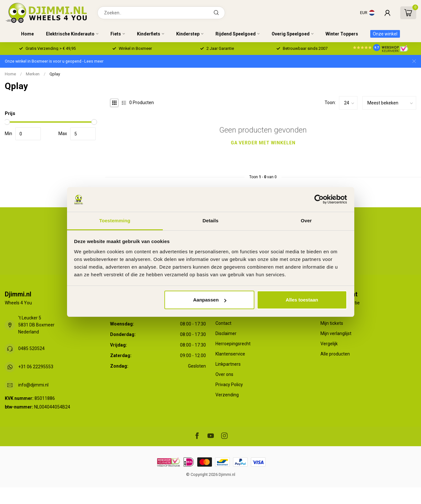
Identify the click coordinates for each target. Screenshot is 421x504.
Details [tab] (211, 221)
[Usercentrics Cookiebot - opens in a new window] (319, 199)
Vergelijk (329, 344)
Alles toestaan (302, 300)
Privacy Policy (229, 385)
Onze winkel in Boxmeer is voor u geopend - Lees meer (54, 61)
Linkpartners (228, 364)
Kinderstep (188, 34)
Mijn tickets (332, 323)
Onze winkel (385, 34)
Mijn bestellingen (337, 313)
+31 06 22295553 (36, 367)
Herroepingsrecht (233, 344)
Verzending (227, 395)
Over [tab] (306, 221)
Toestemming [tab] (115, 221)
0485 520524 (31, 348)
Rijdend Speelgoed (236, 34)
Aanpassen (210, 300)
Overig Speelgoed (291, 34)
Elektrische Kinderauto (70, 34)
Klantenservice (230, 354)
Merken (33, 74)
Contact (223, 323)
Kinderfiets (149, 34)
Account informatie (340, 303)
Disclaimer (226, 333)
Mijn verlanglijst (336, 333)
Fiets (116, 34)
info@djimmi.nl (33, 385)
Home (27, 34)
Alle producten (335, 354)
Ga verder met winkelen (263, 143)
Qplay (55, 74)
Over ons (224, 374)
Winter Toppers (342, 34)
